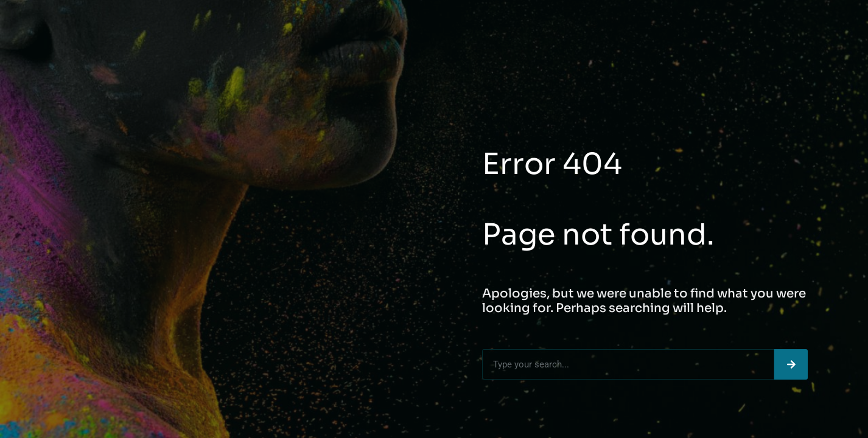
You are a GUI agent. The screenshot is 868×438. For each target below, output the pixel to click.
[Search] (791, 364)
